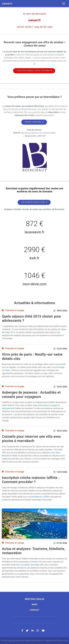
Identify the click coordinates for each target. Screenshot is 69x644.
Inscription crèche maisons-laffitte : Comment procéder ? (31, 480)
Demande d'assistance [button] (34, 122)
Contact (34, 610)
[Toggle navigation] (64, 4)
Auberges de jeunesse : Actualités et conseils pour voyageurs (31, 395)
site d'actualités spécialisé (28, 565)
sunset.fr (34, 20)
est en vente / (35, 27)
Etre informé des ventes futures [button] (34, 202)
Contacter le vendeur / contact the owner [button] (34, 71)
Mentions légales (35, 599)
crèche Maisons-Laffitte (39, 497)
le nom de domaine (35, 14)
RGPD (34, 605)
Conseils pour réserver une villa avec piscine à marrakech (31, 439)
